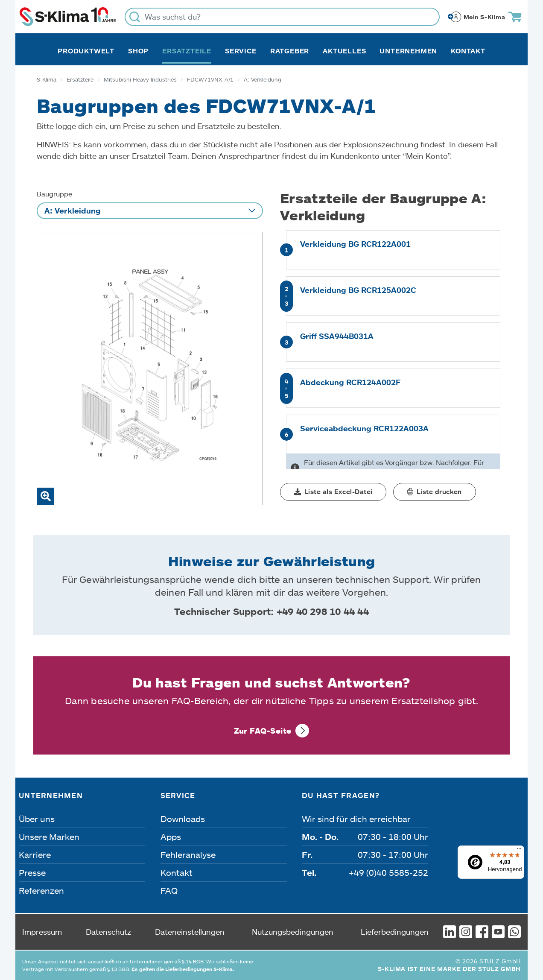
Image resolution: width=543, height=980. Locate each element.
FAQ (169, 890)
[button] (333, 492)
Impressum (42, 932)
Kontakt (468, 51)
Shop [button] (138, 51)
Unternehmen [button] (408, 51)
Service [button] (241, 51)
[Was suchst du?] (282, 17)
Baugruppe (54, 194)
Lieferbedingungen (395, 932)
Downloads (183, 819)
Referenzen (41, 890)
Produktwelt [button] (86, 51)
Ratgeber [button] (290, 51)
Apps (171, 837)
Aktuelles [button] (344, 51)
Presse (32, 872)
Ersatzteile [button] (187, 51)
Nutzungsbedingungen (293, 932)
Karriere (35, 854)
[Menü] (519, 851)
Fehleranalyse (188, 854)
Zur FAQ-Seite (263, 731)
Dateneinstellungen (190, 932)
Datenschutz (108, 932)
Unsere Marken (49, 837)
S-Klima (47, 79)
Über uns (37, 819)
